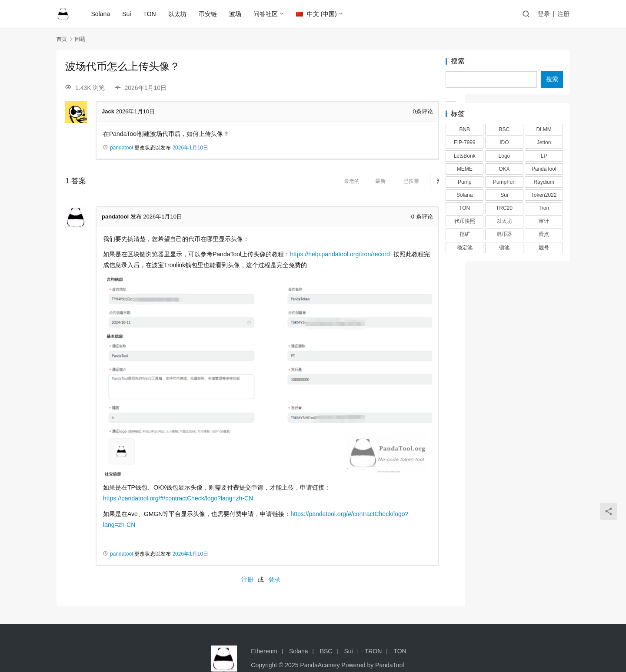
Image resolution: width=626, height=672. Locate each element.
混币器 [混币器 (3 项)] (504, 234)
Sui (127, 14)
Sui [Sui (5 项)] (504, 195)
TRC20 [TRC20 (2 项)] (504, 208)
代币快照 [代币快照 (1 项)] (465, 221)
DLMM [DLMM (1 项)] (544, 129)
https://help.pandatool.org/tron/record (340, 254)
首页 (62, 39)
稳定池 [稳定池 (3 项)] (465, 248)
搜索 (458, 61)
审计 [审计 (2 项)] (544, 221)
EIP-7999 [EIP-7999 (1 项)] (465, 142)
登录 (544, 14)
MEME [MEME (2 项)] (465, 169)
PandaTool (390, 644)
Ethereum (264, 630)
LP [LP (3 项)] (544, 156)
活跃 (407, 181)
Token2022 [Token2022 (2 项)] (544, 195)
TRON (373, 630)
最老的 (317, 181)
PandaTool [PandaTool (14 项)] (544, 169)
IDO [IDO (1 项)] (504, 142)
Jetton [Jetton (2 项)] (544, 142)
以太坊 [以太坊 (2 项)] (504, 221)
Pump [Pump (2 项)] (465, 182)
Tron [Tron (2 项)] (544, 208)
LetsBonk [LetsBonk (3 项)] (465, 156)
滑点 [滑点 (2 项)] (544, 234)
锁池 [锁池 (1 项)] (504, 248)
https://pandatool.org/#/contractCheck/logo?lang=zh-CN (178, 477)
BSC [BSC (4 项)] (504, 129)
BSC (326, 630)
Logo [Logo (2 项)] (504, 156)
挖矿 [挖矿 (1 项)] (465, 234)
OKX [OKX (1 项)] (504, 169)
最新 (346, 181)
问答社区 (266, 14)
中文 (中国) (317, 14)
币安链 (208, 14)
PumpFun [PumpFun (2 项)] (504, 182)
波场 (236, 14)
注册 (563, 14)
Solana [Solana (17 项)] (465, 195)
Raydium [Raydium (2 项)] (544, 182)
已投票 (376, 181)
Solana (101, 14)
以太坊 (178, 14)
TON (150, 14)
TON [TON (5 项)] (465, 208)
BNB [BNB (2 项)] (465, 129)
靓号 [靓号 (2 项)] (544, 248)
